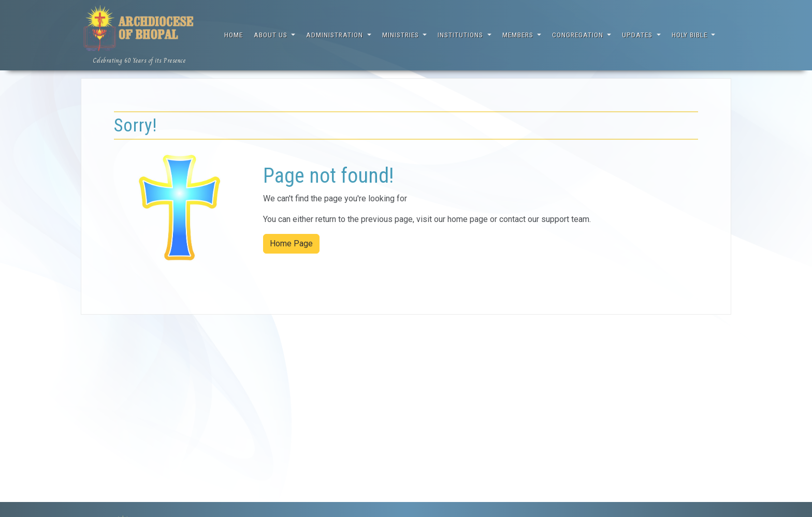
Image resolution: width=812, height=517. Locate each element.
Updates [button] (638, 35)
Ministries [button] (402, 35)
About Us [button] (272, 35)
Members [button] (519, 35)
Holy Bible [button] (691, 35)
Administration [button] (336, 35)
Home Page (291, 243)
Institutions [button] (461, 35)
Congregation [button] (579, 35)
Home (234, 35)
